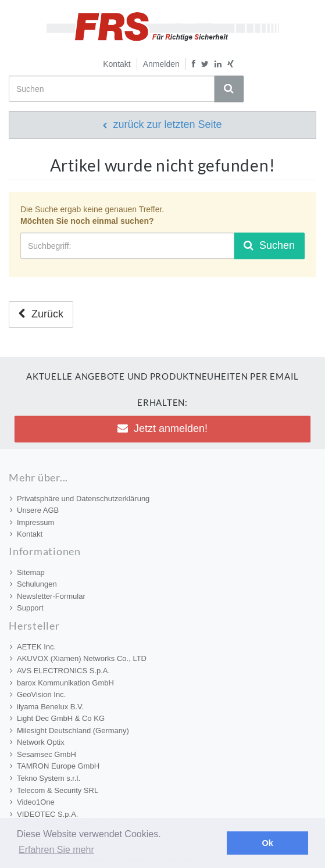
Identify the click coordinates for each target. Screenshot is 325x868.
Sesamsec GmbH (43, 754)
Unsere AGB (34, 510)
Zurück (41, 314)
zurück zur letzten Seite (162, 124)
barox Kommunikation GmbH (62, 683)
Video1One (32, 802)
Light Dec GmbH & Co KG (57, 718)
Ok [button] (268, 843)
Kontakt (117, 64)
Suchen (269, 245)
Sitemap (27, 572)
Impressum (32, 522)
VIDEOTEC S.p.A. (44, 814)
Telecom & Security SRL (54, 790)
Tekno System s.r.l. (45, 778)
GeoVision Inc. (38, 694)
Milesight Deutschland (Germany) (69, 731)
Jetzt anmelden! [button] (162, 428)
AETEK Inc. (33, 647)
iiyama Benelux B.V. (47, 707)
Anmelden (161, 64)
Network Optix (37, 742)
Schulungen (33, 584)
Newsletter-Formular (48, 596)
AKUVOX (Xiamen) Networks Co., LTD (78, 658)
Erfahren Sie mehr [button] (56, 850)
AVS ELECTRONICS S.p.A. (60, 671)
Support (27, 608)
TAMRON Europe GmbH (55, 766)
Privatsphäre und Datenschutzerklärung (80, 499)
